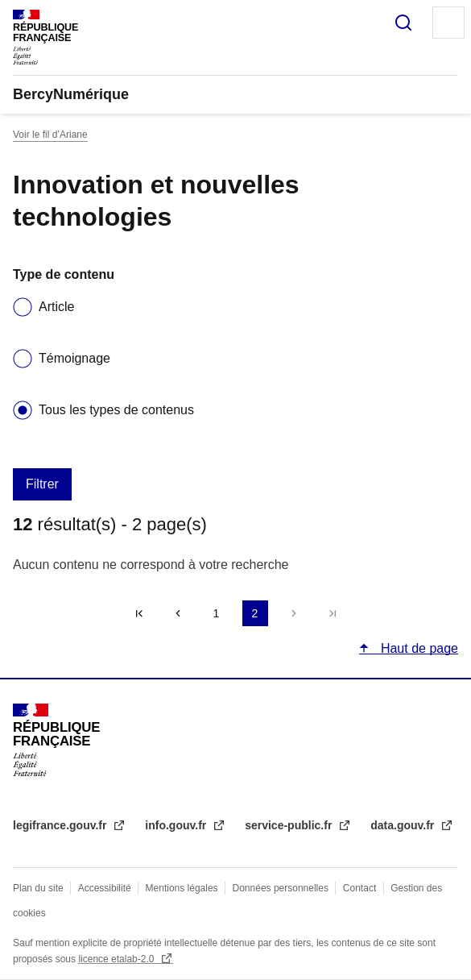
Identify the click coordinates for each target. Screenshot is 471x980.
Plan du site (38, 888)
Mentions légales (182, 888)
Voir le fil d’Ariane (50, 135)
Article (56, 307)
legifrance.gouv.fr (61, 825)
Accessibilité (105, 888)
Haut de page (417, 648)
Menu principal (448, 23)
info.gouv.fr (177, 825)
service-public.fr (290, 825)
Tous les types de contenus (116, 410)
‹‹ (178, 613)
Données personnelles (281, 888)
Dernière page (333, 613)
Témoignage (74, 358)
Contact (359, 888)
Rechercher (403, 23)
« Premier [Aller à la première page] (139, 613)
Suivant (294, 613)
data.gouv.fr (404, 825)
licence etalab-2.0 (117, 959)
